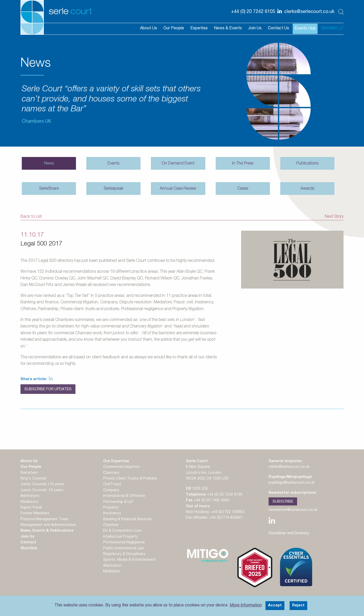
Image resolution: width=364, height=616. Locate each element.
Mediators (29, 502)
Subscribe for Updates (48, 389)
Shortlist (29, 549)
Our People (174, 29)
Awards (307, 189)
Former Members (35, 514)
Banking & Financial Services (127, 519)
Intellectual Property (121, 537)
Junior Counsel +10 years (42, 485)
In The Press (243, 164)
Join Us (255, 29)
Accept (275, 606)
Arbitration (112, 566)
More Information (246, 606)
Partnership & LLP (118, 502)
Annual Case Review (178, 189)
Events (113, 164)
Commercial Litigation (121, 467)
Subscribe (283, 502)
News (49, 164)
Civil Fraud (112, 485)
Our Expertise (116, 461)
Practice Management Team (44, 519)
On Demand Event (178, 164)
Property (111, 508)
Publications (307, 164)
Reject (298, 606)
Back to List (31, 217)
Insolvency (112, 514)
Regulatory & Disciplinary (124, 554)
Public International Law (124, 549)
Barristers (29, 473)
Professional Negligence (124, 543)
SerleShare (49, 189)
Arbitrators (30, 496)
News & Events (228, 29)
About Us (149, 29)
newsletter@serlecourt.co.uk (293, 510)
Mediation (112, 572)
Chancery (111, 473)
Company (111, 490)
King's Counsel (33, 479)
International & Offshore (124, 496)
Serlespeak (114, 189)
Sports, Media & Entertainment (130, 560)
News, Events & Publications (47, 531)
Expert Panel (31, 508)
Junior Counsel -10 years (42, 490)
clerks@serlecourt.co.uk (289, 467)
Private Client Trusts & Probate (130, 479)
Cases (243, 189)
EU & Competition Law (122, 531)
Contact (28, 543)
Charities (111, 525)
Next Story (334, 217)
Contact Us (278, 29)
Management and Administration (48, 525)
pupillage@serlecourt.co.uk (292, 483)
